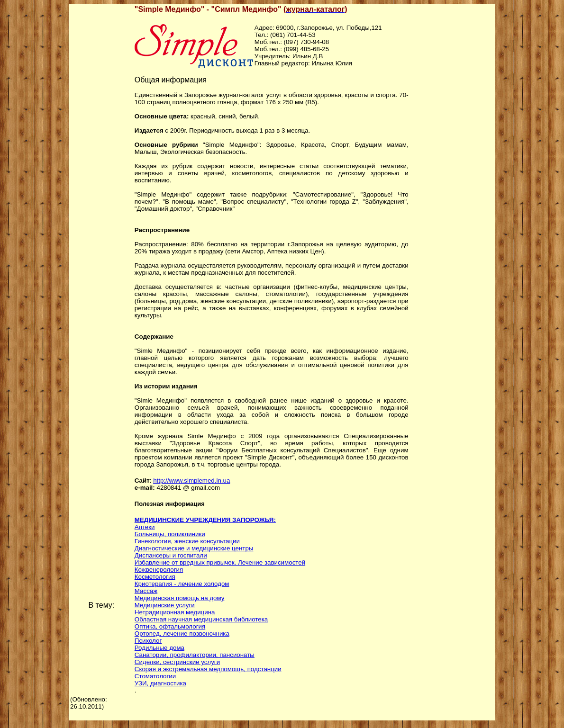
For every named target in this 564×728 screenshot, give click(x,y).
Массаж (146, 591)
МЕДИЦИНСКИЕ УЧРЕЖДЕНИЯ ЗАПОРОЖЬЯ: (205, 520)
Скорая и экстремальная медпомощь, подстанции (208, 669)
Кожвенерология (159, 570)
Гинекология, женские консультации (187, 541)
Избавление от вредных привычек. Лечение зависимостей (220, 562)
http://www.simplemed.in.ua (191, 481)
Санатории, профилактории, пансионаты (195, 655)
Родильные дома (159, 648)
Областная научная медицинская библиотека (201, 619)
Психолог (148, 641)
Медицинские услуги (165, 605)
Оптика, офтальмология (170, 626)
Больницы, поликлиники (170, 534)
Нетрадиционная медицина (175, 612)
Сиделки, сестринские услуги (177, 662)
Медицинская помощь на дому (180, 598)
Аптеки (145, 527)
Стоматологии (155, 676)
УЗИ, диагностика (160, 683)
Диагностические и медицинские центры (194, 548)
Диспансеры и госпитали (171, 555)
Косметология (155, 577)
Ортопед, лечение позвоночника (182, 634)
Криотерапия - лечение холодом (182, 584)
